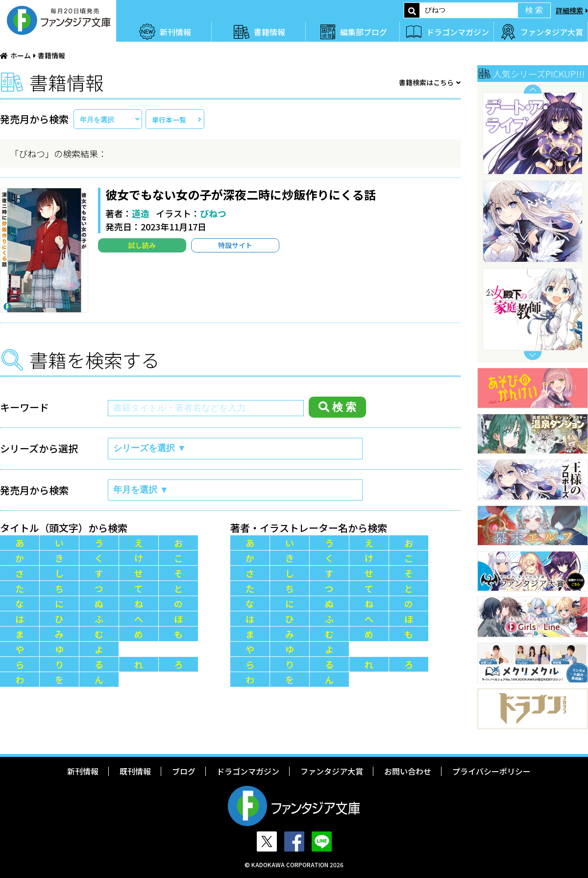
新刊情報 (175, 32)
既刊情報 (135, 771)
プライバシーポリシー (491, 771)
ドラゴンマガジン (458, 32)
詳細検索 (569, 10)
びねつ (213, 213)
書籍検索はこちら (426, 82)
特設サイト (235, 245)
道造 (141, 213)
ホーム (21, 55)
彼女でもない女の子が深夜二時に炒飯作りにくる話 (241, 194)
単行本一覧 (169, 120)
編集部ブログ (364, 32)
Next (533, 356)
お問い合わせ (408, 771)
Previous (533, 89)
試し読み (142, 245)
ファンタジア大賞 (552, 32)
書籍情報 (269, 32)
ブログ (184, 771)
